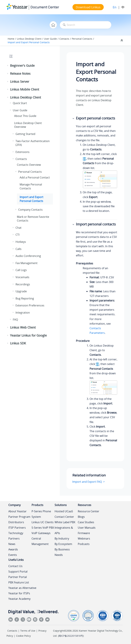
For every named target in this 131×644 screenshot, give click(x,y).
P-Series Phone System (41, 514)
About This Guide (25, 116)
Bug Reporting (25, 298)
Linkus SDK (18, 343)
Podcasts (84, 544)
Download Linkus (88, 7)
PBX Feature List (19, 582)
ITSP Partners (17, 528)
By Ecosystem (63, 544)
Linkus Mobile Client (25, 89)
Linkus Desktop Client (29, 39)
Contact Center (64, 517)
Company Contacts (30, 210)
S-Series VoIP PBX (43, 528)
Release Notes (20, 74)
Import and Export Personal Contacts (29, 42)
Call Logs (21, 270)
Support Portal (18, 572)
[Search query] (86, 25)
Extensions (23, 152)
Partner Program (19, 517)
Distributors (16, 522)
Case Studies (86, 522)
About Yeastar (17, 511)
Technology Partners (16, 536)
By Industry (62, 539)
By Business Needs (62, 552)
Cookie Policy (23, 636)
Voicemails (22, 277)
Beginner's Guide (22, 66)
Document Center (45, 7)
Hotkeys (21, 242)
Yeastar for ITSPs (19, 593)
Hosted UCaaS (64, 511)
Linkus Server (20, 81)
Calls (19, 249)
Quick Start (20, 103)
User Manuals (87, 528)
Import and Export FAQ (87, 482)
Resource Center (89, 511)
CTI (17, 235)
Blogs (81, 517)
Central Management (40, 541)
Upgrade (21, 291)
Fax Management (27, 263)
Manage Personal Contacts (31, 186)
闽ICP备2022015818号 (71, 636)
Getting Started (25, 134)
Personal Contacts (82, 39)
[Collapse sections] (122, 40)
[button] (8, 66)
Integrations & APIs (64, 530)
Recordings (23, 284)
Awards (13, 549)
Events (13, 555)
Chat (19, 228)
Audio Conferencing (28, 256)
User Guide (50, 39)
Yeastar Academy (19, 599)
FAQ (15, 320)
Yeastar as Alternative (22, 588)
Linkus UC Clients (43, 522)
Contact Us (15, 566)
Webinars (84, 539)
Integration (23, 313)
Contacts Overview (29, 165)
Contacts (64, 39)
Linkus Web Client (23, 327)
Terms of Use (28, 631)
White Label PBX (65, 522)
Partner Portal (18, 577)
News (12, 544)
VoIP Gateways (41, 533)
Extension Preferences (30, 305)
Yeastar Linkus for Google (28, 335)
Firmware (84, 533)
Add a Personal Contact (35, 177)
